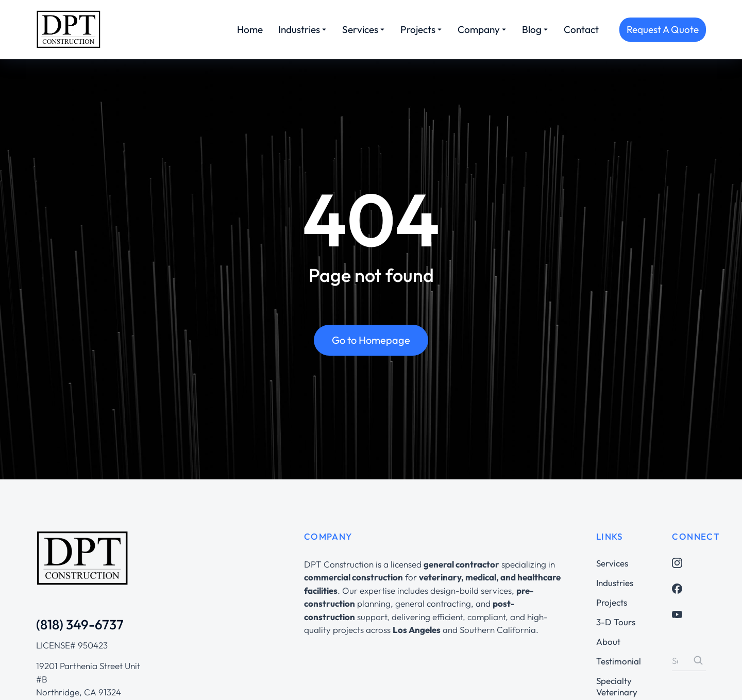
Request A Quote (663, 29)
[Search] (698, 660)
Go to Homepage (371, 340)
